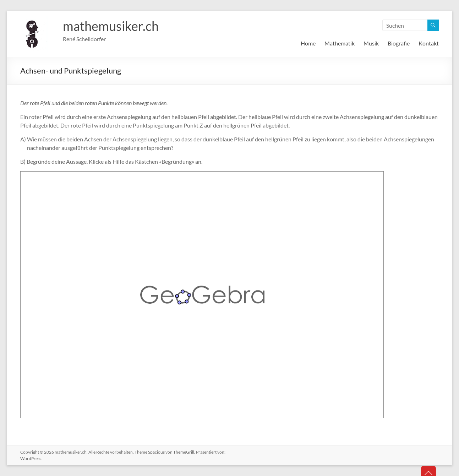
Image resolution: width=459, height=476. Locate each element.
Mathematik (340, 43)
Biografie (399, 43)
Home (308, 43)
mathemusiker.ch (111, 26)
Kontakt (429, 43)
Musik (371, 43)
